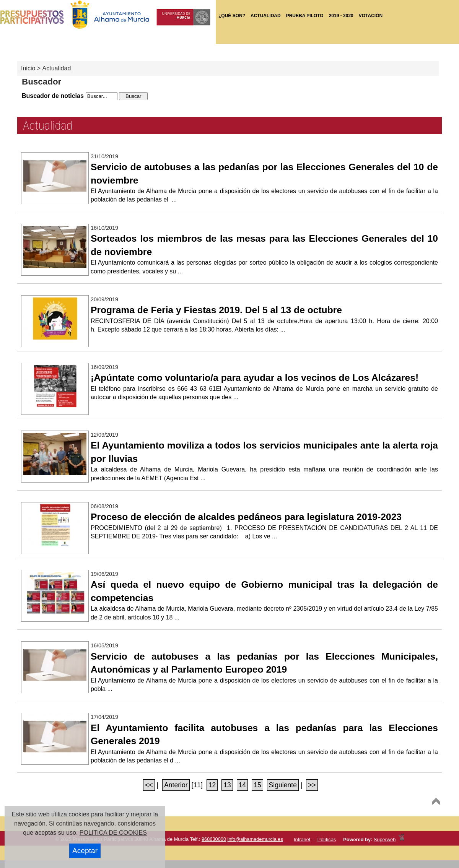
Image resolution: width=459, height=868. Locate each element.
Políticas (327, 840)
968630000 (214, 839)
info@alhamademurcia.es (255, 839)
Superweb (385, 840)
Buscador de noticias (53, 96)
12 (212, 785)
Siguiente (283, 785)
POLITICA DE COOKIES (113, 833)
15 (257, 785)
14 (243, 785)
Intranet (302, 840)
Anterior (176, 785)
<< (149, 785)
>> (312, 785)
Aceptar (85, 851)
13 (227, 785)
